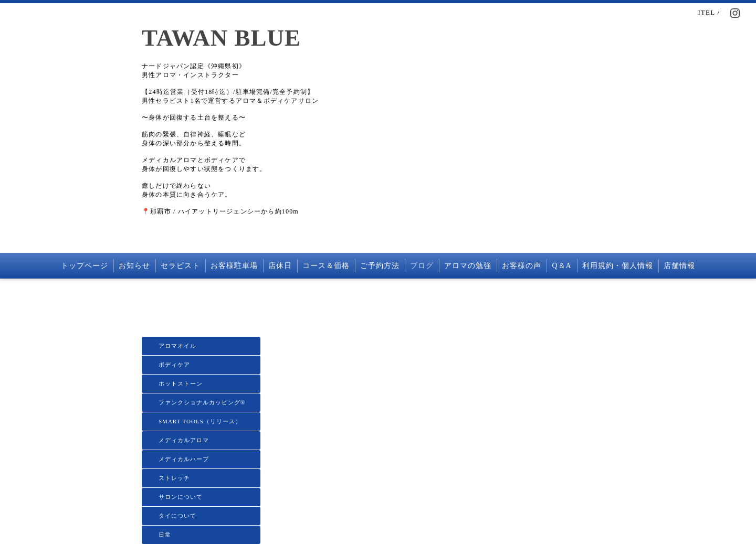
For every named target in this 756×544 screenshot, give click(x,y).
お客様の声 (522, 266)
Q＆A (561, 266)
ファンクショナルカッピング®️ (202, 402)
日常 (165, 535)
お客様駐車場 (234, 266)
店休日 (280, 266)
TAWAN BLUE (221, 38)
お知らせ (134, 266)
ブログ (422, 266)
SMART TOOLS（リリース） (200, 421)
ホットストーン (181, 383)
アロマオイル (177, 346)
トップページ (85, 266)
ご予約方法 (380, 266)
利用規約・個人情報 (618, 266)
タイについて (177, 516)
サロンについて (181, 497)
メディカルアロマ (184, 440)
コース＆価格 (326, 266)
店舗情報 (679, 266)
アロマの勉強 (468, 266)
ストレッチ (174, 478)
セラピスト (180, 266)
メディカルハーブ (184, 459)
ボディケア (174, 365)
